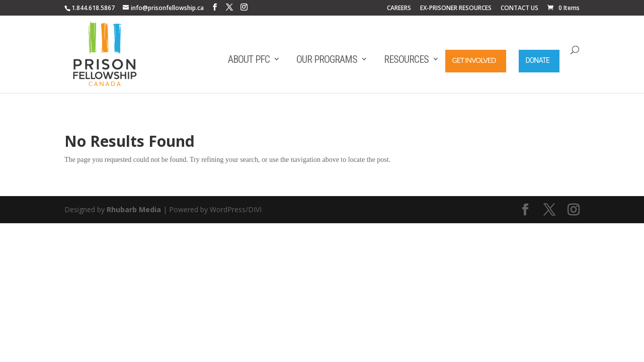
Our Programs (327, 59)
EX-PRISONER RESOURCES (456, 9)
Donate (538, 60)
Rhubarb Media (134, 209)
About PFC (249, 59)
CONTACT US (519, 9)
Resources (406, 59)
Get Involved (474, 60)
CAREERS (399, 9)
